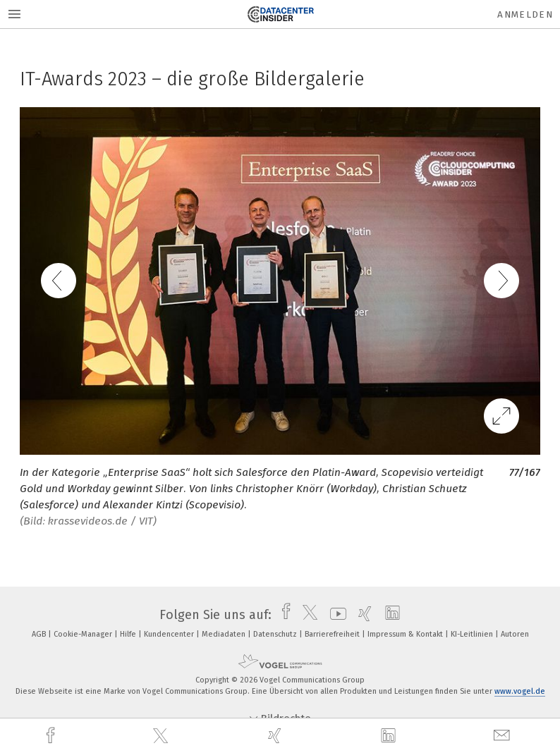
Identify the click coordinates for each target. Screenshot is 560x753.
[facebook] (52, 736)
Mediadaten (225, 634)
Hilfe (129, 634)
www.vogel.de (520, 691)
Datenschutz (276, 634)
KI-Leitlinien (473, 634)
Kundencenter (170, 634)
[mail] (504, 736)
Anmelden (525, 14)
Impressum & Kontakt (406, 634)
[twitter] (162, 736)
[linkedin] (390, 736)
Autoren (515, 634)
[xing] (276, 736)
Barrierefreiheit (333, 634)
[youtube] (335, 615)
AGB (40, 634)
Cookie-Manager (84, 634)
